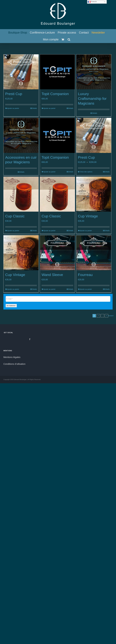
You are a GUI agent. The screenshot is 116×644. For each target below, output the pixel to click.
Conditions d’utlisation (14, 364)
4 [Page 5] (106, 316)
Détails (34, 108)
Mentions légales (12, 357)
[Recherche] (69, 39)
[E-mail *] (58, 299)
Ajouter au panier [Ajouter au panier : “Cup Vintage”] (86, 231)
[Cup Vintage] (94, 194)
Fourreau (85, 275)
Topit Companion (55, 94)
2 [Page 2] (98, 316)
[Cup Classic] (21, 194)
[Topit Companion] (57, 72)
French (92, 2)
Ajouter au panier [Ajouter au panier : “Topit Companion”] (49, 108)
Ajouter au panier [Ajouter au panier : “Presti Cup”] (13, 108)
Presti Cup (14, 94)
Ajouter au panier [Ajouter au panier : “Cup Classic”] (13, 231)
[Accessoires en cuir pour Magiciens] (21, 135)
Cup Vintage (88, 216)
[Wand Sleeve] (57, 253)
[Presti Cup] (21, 72)
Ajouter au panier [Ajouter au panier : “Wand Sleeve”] (49, 289)
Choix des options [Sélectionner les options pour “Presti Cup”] (86, 172)
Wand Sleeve (52, 275)
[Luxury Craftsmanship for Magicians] (94, 72)
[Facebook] (30, 339)
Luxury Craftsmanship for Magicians (92, 99)
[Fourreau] (94, 253)
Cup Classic (15, 216)
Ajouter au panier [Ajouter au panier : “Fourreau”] (86, 289)
